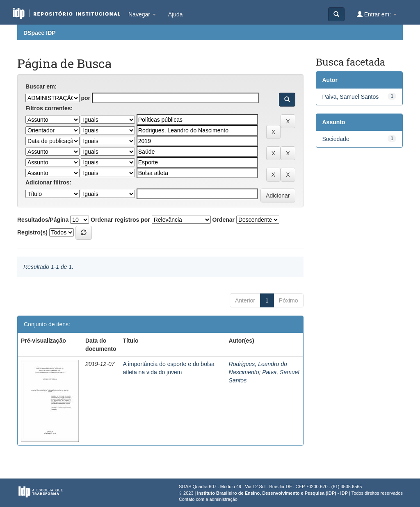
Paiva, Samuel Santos (351, 97)
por (86, 98)
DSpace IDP (40, 33)
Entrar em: (377, 14)
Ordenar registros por (120, 220)
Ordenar (224, 220)
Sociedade (336, 139)
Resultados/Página (43, 220)
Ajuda (176, 14)
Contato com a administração (208, 499)
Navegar (142, 14)
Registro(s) (32, 232)
